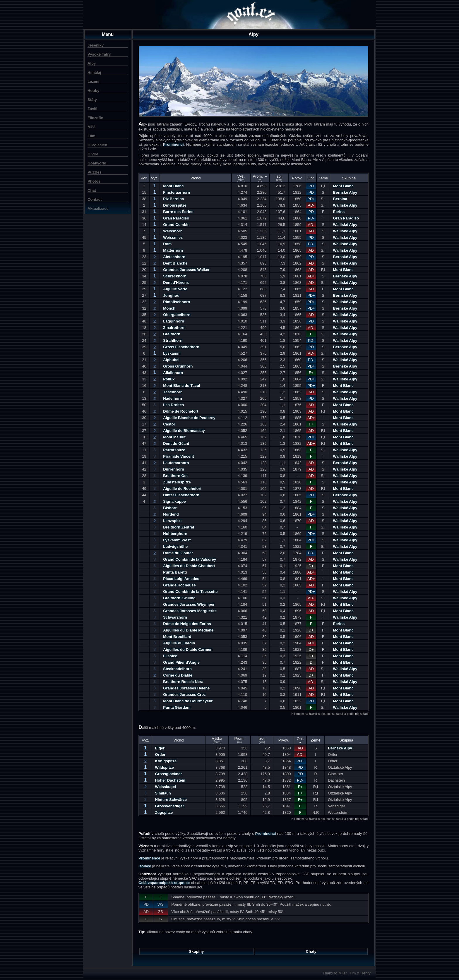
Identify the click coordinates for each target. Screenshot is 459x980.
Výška (217, 740)
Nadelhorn (172, 398)
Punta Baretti (175, 572)
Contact (95, 199)
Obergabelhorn (177, 315)
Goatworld (97, 163)
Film (91, 136)
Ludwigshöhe (175, 546)
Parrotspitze (174, 450)
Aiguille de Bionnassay (184, 431)
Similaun (163, 793)
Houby (93, 91)
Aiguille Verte (175, 289)
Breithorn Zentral (178, 527)
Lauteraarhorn (176, 463)
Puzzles (95, 172)
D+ (311, 566)
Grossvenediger (170, 806)
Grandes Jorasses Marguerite (190, 611)
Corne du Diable (178, 675)
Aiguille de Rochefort (182, 489)
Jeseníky (96, 45)
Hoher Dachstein (170, 780)
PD (311, 186)
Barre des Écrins (178, 212)
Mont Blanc (173, 186)
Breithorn (172, 334)
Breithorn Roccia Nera (183, 682)
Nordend (171, 514)
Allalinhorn (173, 373)
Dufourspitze (175, 205)
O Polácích (97, 145)
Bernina (340, 199)
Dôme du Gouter (178, 553)
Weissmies (173, 237)
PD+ (311, 199)
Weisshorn (173, 231)
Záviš (92, 109)
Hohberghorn (175, 534)
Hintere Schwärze (171, 800)
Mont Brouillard (177, 637)
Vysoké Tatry (99, 54)
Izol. (279, 178)
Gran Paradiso (176, 218)
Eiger (160, 748)
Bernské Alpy (345, 192)
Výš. (241, 178)
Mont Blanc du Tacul (181, 386)
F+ (311, 373)
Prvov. (297, 178)
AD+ (311, 276)
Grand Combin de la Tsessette (190, 592)
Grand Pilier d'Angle (181, 662)
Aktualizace (98, 208)
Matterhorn (173, 250)
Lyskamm (172, 353)
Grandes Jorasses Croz (184, 695)
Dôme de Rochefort (181, 411)
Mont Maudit (174, 437)
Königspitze (166, 761)
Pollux (169, 379)
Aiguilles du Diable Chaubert (189, 566)
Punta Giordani (177, 707)
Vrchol (196, 178)
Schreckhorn (175, 276)
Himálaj (94, 72)
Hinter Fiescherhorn (181, 495)
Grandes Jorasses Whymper (189, 604)
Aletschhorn (174, 257)
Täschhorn (173, 392)
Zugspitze (164, 812)
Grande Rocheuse (179, 585)
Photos (94, 181)
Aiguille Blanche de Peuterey (189, 418)
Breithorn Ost (175, 476)
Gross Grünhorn (178, 366)
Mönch (169, 308)
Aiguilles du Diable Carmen (188, 649)
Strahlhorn (173, 340)
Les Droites (173, 405)
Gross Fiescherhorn (181, 347)
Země (323, 178)
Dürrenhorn (174, 469)
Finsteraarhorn (177, 192)
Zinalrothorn (174, 328)
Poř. (144, 178)
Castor (169, 424)
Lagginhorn (174, 321)
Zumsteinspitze (177, 482)
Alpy (92, 63)
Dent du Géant (176, 443)
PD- (311, 218)
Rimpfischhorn (177, 302)
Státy (92, 100)
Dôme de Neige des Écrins (187, 624)
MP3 (91, 127)
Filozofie (95, 118)
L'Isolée (170, 656)
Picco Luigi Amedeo (181, 579)
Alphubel (171, 360)
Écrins (339, 212)
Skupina (349, 178)
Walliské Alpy (345, 205)
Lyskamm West (177, 540)
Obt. (311, 178)
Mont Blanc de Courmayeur (188, 701)
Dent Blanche (175, 263)
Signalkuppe (174, 501)
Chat (92, 190)
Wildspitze (165, 767)
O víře (93, 154)
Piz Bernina (173, 199)
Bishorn (170, 508)
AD (311, 231)
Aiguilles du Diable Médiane (188, 630)
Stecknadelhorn (177, 669)
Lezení (93, 81)
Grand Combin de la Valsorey (190, 559)
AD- (311, 205)
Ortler (160, 755)
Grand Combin (176, 225)
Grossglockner (169, 774)
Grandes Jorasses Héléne (186, 688)
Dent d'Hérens (176, 283)
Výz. (154, 178)
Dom (167, 244)
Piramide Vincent (178, 456)
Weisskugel (166, 787)
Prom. (260, 178)
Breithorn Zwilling (179, 598)
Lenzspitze (173, 521)
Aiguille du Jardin (179, 643)
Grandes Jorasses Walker (186, 270)
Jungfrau (171, 295)
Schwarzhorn (175, 617)
